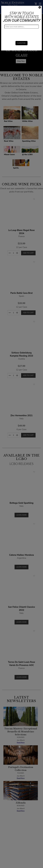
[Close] (40, 8)
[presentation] (22, 33)
